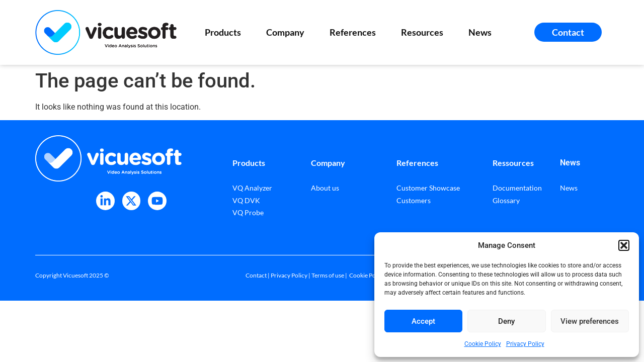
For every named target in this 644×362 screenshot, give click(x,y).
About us (325, 188)
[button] (624, 245)
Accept (423, 321)
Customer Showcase (428, 188)
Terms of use (328, 275)
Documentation (517, 188)
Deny (506, 321)
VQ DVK (246, 200)
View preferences (590, 321)
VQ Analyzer (252, 188)
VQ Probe (248, 212)
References (355, 32)
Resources (425, 32)
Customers (414, 200)
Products (225, 32)
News (480, 32)
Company (288, 32)
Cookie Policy (483, 344)
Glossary (506, 200)
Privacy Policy (525, 344)
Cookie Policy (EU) (374, 275)
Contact (256, 275)
